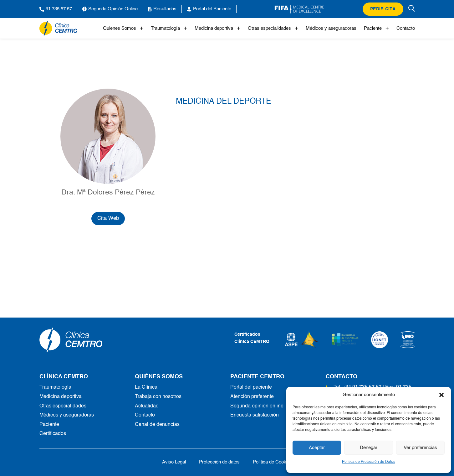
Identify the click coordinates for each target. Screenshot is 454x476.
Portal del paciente (251, 387)
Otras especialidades (273, 28)
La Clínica (146, 387)
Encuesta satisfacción (255, 415)
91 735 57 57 (56, 9)
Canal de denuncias (157, 425)
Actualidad (147, 406)
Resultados (162, 9)
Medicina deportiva (217, 28)
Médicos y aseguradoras (331, 28)
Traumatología (169, 28)
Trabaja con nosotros (158, 397)
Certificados (53, 434)
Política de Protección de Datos (369, 462)
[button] (441, 395)
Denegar (369, 448)
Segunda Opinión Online (110, 9)
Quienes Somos (123, 28)
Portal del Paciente (209, 9)
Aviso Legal (174, 462)
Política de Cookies (273, 462)
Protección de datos (219, 462)
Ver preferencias (420, 448)
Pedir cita (383, 9)
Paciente (376, 28)
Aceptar (317, 448)
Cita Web (108, 218)
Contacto (406, 28)
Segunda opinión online (257, 406)
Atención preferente (252, 397)
